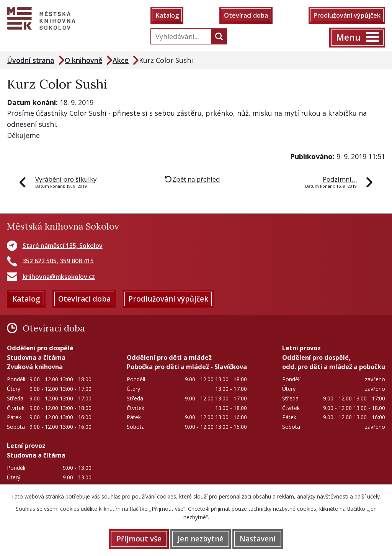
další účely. (368, 496)
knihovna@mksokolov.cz (59, 277)
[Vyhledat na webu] (179, 36)
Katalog (167, 15)
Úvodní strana (31, 60)
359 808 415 (77, 261)
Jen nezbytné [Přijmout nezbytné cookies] (201, 539)
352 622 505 (40, 261)
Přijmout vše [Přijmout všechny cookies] (139, 539)
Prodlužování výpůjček (347, 15)
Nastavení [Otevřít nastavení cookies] (258, 539)
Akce (121, 60)
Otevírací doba (246, 15)
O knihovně (83, 60)
